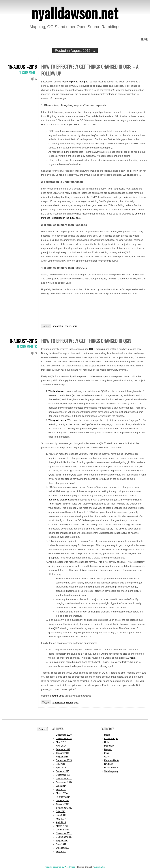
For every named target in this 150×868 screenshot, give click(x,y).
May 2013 (61, 819)
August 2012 (62, 841)
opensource (59, 702)
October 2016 (63, 753)
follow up (57, 696)
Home (145, 39)
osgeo (68, 326)
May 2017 (61, 742)
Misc (107, 753)
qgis (75, 326)
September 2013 (64, 808)
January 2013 (63, 830)
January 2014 (63, 801)
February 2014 (63, 797)
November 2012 (64, 833)
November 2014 (64, 779)
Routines (109, 764)
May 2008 (61, 852)
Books (107, 735)
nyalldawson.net (75, 13)
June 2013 (61, 815)
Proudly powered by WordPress (60, 867)
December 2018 (64, 735)
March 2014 (62, 793)
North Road (55, 504)
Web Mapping (111, 771)
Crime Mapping (112, 739)
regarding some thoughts (75, 82)
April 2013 (61, 822)
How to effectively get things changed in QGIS (86, 341)
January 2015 (63, 771)
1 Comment (28, 72)
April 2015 (61, 768)
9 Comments (27, 347)
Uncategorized (111, 768)
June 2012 (61, 844)
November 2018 (64, 739)
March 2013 (62, 826)
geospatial (58, 326)
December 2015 (64, 760)
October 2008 (63, 848)
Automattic (99, 867)
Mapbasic (109, 746)
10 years (131, 658)
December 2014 (64, 775)
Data (107, 742)
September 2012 (64, 837)
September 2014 (64, 782)
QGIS (34, 79)
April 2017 (61, 746)
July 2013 (61, 811)
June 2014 (61, 786)
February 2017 (63, 749)
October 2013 (63, 804)
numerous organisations (61, 500)
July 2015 (61, 764)
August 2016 (62, 757)
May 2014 (61, 790)
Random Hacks (112, 760)
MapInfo (108, 749)
